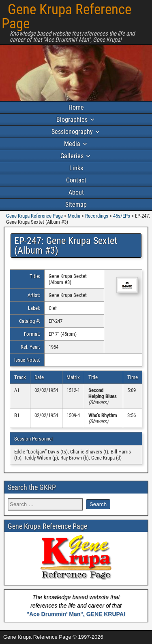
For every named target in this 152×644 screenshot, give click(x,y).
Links (76, 168)
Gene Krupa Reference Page (66, 17)
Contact (76, 180)
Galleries (72, 156)
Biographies (72, 120)
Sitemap (76, 204)
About (76, 192)
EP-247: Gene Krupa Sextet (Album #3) (66, 246)
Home (76, 107)
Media (72, 144)
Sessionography (72, 132)
